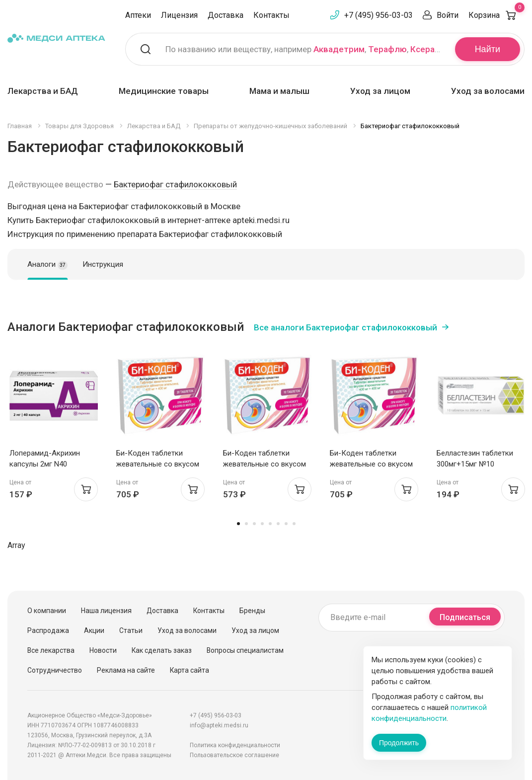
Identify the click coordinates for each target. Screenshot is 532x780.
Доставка (226, 15)
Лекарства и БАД (43, 91)
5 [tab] (270, 524)
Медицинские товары (164, 91)
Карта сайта (190, 670)
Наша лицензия (106, 611)
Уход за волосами (488, 91)
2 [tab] (246, 524)
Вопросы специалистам (245, 650)
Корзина (496, 15)
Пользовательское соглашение (234, 755)
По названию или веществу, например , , (304, 49)
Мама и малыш (279, 91)
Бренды (252, 611)
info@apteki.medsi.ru (219, 725)
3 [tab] (254, 524)
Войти (448, 15)
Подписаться (465, 617)
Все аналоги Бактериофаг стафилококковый (345, 327)
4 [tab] (262, 524)
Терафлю (387, 49)
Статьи (131, 630)
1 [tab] (238, 524)
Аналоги (47, 265)
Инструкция (103, 264)
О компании (47, 611)
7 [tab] (286, 524)
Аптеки (138, 15)
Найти (488, 49)
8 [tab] (294, 524)
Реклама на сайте (126, 670)
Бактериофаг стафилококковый (175, 184)
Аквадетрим (339, 49)
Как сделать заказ (162, 650)
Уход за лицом (380, 91)
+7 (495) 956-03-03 (379, 15)
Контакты (271, 15)
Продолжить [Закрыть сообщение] (399, 743)
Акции (94, 630)
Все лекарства (51, 650)
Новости (103, 650)
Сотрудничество (55, 670)
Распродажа (48, 630)
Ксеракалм (433, 49)
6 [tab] (278, 524)
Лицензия (179, 15)
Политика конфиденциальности (235, 745)
